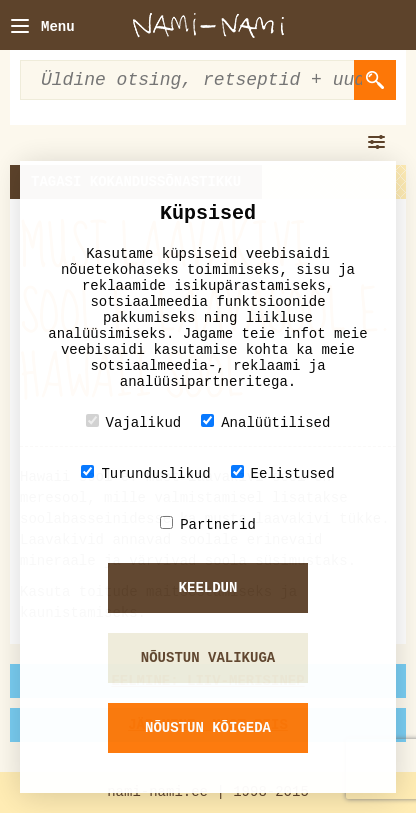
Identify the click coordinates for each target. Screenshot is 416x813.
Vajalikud (134, 422)
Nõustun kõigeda (208, 728)
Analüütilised (265, 422)
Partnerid (208, 524)
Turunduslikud (145, 473)
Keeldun (208, 588)
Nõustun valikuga (208, 658)
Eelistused (283, 473)
